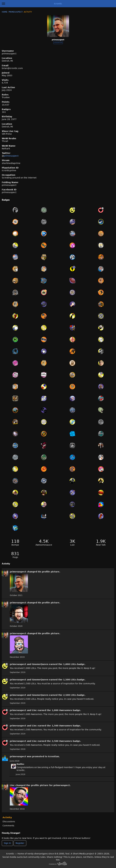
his (39, 572)
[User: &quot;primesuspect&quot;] (5, 573)
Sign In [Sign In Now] (7, 843)
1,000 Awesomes (62, 710)
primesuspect (11, 156)
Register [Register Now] (20, 843)
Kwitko (20, 764)
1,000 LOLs (70, 664)
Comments (8, 826)
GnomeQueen (40, 664)
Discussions (9, 822)
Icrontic (58, 4)
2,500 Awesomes (62, 741)
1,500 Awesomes (62, 726)
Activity (7, 817)
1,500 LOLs (70, 680)
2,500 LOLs (70, 695)
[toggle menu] (3, 4)
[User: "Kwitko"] (13, 766)
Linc (34, 710)
